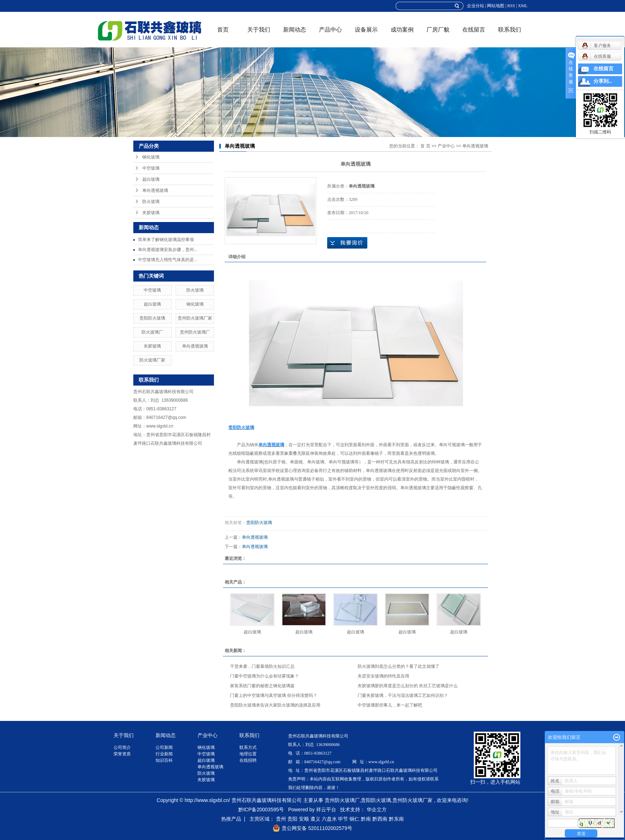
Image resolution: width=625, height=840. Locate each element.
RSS (511, 6)
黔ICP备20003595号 (261, 810)
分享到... (603, 81)
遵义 (315, 819)
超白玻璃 (151, 179)
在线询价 (347, 243)
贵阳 (292, 819)
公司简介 (122, 747)
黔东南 (396, 819)
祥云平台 (326, 810)
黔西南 (380, 819)
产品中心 (330, 30)
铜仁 (354, 819)
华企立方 (377, 810)
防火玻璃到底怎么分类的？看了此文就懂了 (399, 666)
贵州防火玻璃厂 (195, 332)
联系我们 (510, 30)
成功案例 (402, 30)
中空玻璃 (151, 168)
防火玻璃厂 (152, 332)
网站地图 (496, 6)
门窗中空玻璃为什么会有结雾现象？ (264, 676)
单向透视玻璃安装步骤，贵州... (168, 250)
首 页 (425, 146)
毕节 (343, 819)
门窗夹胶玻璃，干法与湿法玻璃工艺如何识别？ (403, 695)
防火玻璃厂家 (152, 360)
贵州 (281, 819)
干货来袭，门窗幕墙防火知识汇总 (262, 666)
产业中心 (446, 146)
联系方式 (248, 747)
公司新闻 (164, 747)
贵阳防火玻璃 (152, 318)
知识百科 (164, 760)
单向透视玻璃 (155, 190)
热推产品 (231, 819)
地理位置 (248, 754)
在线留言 (474, 30)
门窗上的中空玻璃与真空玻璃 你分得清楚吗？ (274, 695)
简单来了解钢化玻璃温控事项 (166, 240)
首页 (223, 30)
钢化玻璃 (151, 157)
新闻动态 (295, 30)
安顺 (304, 819)
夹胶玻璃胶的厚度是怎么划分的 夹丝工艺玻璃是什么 (408, 686)
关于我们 (259, 30)
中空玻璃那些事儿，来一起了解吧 (390, 705)
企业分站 (476, 6)
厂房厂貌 (438, 30)
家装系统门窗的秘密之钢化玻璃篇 (262, 686)
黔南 (366, 819)
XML (523, 6)
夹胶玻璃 (151, 213)
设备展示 (366, 30)
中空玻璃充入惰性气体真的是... (168, 260)
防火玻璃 (151, 202)
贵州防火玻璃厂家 (195, 318)
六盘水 (329, 819)
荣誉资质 (122, 754)
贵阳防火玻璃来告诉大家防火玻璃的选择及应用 (275, 705)
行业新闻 (164, 754)
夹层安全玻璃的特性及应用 (383, 676)
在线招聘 (248, 760)
